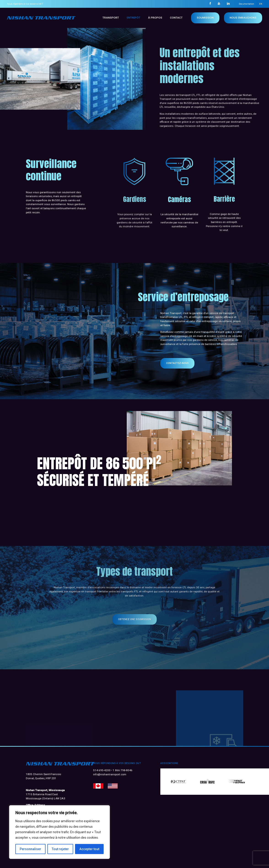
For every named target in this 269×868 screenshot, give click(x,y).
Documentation (246, 4)
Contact (176, 18)
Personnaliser (30, 849)
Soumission (205, 18)
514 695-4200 (102, 770)
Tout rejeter (60, 849)
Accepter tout (89, 849)
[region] (59, 832)
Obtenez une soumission (134, 619)
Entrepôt (133, 18)
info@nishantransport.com (110, 774)
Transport (111, 18)
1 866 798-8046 (123, 770)
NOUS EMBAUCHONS (243, 18)
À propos (155, 18)
